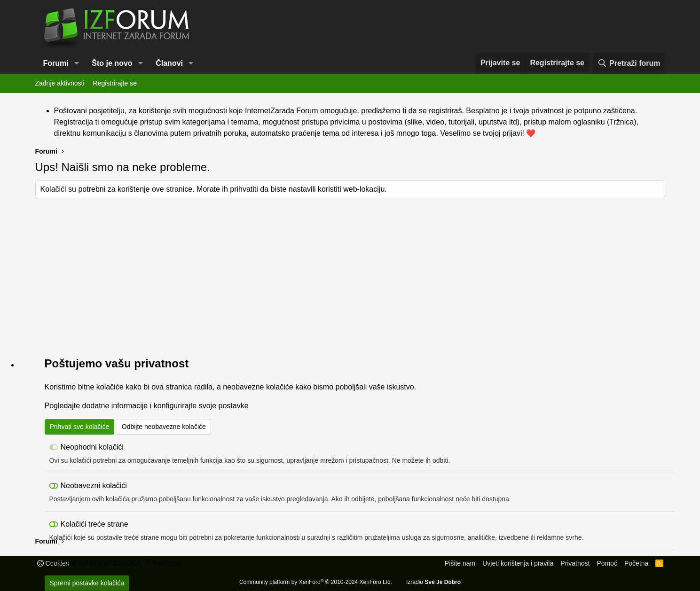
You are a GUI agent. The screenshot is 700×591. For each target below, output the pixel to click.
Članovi (169, 63)
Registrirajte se (115, 83)
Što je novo (112, 63)
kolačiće (110, 387)
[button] (77, 63)
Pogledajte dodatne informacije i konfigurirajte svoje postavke (147, 406)
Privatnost (163, 563)
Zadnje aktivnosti (60, 83)
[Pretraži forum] (629, 63)
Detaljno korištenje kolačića (95, 563)
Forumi (56, 63)
